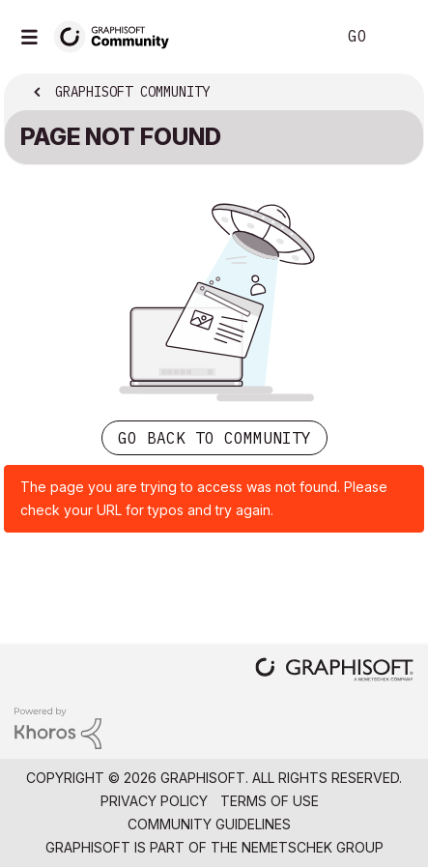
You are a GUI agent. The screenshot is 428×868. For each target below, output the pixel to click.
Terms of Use (270, 801)
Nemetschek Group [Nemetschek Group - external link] (313, 847)
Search (292, 37)
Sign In (397, 37)
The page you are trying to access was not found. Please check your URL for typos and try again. (204, 498)
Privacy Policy (154, 801)
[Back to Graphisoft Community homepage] (118, 35)
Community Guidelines (209, 824)
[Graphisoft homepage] (334, 671)
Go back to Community (214, 438)
